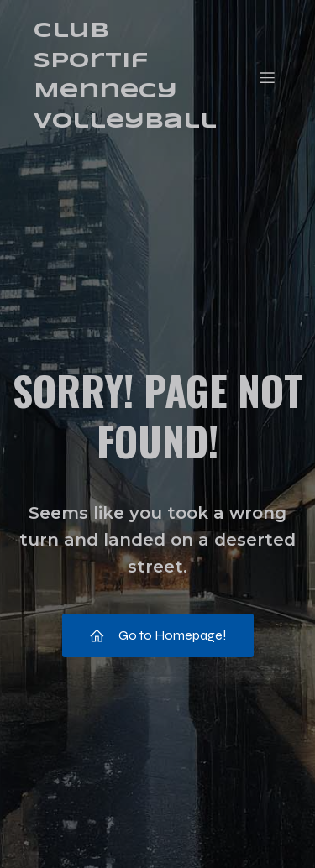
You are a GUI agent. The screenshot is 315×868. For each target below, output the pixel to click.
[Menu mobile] (267, 77)
